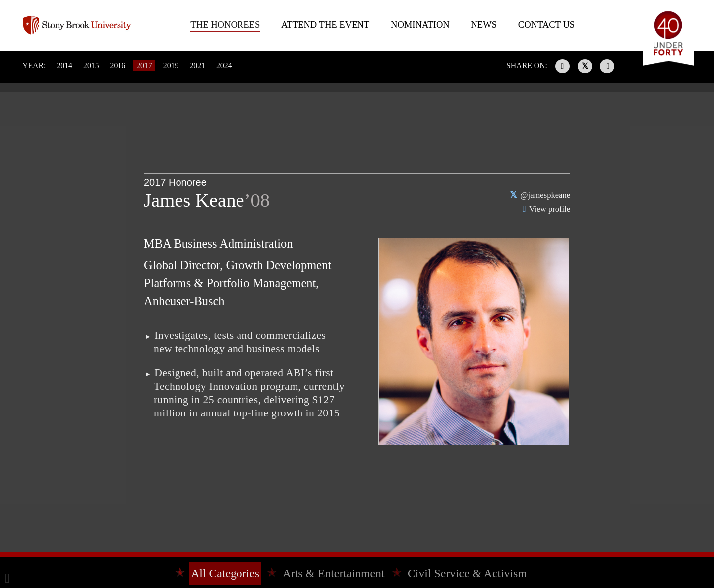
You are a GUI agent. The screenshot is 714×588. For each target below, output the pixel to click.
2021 (197, 66)
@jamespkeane (545, 195)
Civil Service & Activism (467, 573)
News (484, 25)
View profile (550, 209)
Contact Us (546, 25)
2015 (91, 66)
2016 (118, 66)
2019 (171, 66)
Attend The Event (325, 25)
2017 (144, 66)
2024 (224, 66)
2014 (64, 66)
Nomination (420, 25)
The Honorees (225, 25)
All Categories (225, 573)
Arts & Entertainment (334, 573)
